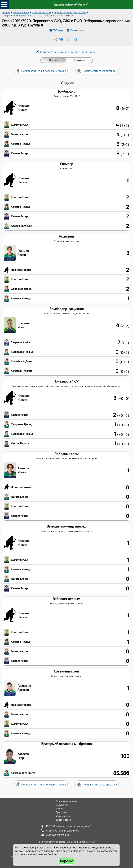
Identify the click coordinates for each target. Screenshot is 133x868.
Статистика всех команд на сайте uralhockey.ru (68, 52)
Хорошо (67, 861)
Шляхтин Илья (20, 125)
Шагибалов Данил (22, 361)
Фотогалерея (63, 816)
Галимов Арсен (20, 134)
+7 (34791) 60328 (56, 830)
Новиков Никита (23, 108)
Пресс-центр (62, 812)
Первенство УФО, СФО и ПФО (70, 12)
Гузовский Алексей (22, 226)
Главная (6, 12)
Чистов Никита (20, 443)
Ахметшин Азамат (21, 371)
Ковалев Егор (23, 756)
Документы (62, 805)
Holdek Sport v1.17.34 (82, 842)
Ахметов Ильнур (21, 144)
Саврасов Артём (21, 342)
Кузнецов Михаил (22, 352)
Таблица (58, 30)
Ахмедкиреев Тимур (23, 773)
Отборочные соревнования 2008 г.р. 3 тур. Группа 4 (30, 16)
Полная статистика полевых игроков (44, 71)
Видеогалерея (63, 820)
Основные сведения (67, 801)
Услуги (59, 808)
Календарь (77, 30)
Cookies (48, 847)
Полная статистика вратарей (100, 71)
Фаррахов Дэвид (21, 289)
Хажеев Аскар (19, 153)
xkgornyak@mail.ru (57, 835)
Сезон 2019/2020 (41, 12)
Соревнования (21, 12)
